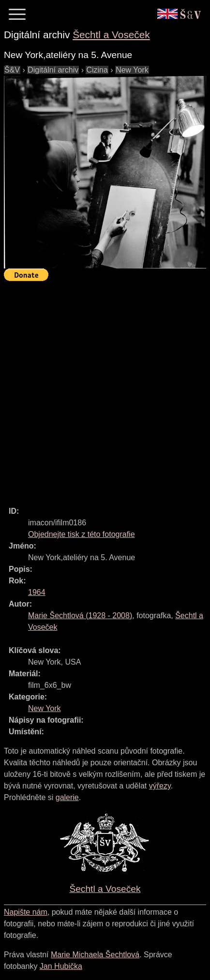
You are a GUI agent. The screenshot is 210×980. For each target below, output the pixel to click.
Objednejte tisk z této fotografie (82, 534)
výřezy (160, 786)
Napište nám (26, 912)
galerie (67, 797)
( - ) (80, 616)
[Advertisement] (105, 389)
